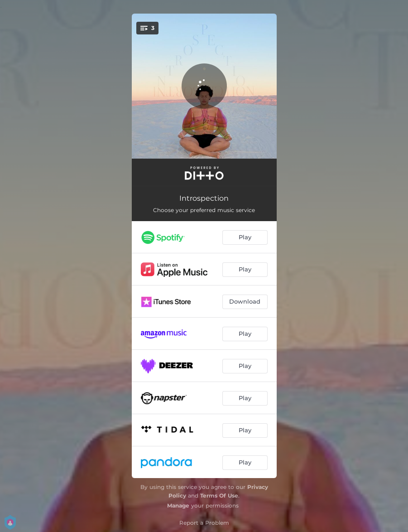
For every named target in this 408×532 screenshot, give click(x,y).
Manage (178, 505)
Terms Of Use (219, 496)
